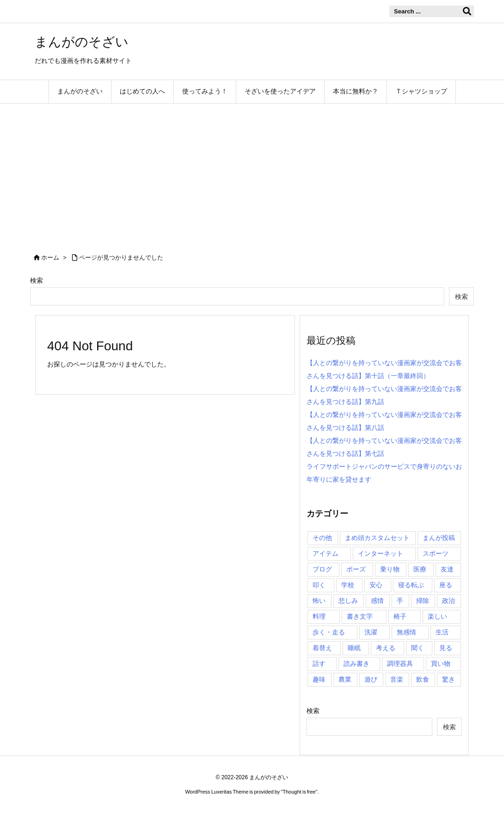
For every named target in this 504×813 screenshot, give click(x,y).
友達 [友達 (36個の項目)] (447, 569)
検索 (37, 280)
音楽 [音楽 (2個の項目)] (397, 679)
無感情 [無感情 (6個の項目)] (406, 632)
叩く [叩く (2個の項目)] (319, 585)
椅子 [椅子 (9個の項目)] (400, 616)
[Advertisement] (252, 173)
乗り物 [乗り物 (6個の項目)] (390, 569)
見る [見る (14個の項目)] (446, 648)
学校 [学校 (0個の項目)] (348, 585)
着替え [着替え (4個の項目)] (322, 648)
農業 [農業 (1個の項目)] (345, 679)
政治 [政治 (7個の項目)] (449, 601)
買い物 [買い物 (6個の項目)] (441, 664)
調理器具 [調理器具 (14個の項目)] (400, 664)
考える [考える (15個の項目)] (386, 648)
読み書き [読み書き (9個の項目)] (356, 664)
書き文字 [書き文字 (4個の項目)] (360, 616)
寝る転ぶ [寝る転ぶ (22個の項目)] (411, 585)
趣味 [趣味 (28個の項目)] (319, 679)
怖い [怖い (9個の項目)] (319, 601)
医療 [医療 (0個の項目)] (420, 569)
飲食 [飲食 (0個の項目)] (423, 679)
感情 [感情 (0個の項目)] (377, 601)
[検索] (467, 12)
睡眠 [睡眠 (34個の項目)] (354, 648)
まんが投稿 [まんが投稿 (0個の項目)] (439, 538)
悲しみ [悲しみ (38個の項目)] (348, 601)
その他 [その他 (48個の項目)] (322, 538)
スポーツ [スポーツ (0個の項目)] (436, 553)
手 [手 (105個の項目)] (400, 601)
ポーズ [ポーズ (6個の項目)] (356, 569)
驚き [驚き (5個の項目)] (449, 679)
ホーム (50, 258)
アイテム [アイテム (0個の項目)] (326, 553)
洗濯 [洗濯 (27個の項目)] (371, 632)
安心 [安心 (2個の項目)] (376, 585)
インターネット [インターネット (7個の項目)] (381, 553)
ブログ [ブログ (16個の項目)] (322, 569)
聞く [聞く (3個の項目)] (418, 648)
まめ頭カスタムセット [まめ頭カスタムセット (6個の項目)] (377, 538)
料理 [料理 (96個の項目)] (319, 616)
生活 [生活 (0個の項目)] (442, 632)
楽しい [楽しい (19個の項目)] (437, 616)
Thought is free (299, 792)
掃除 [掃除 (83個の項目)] (423, 601)
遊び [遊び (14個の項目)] (371, 679)
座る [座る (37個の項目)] (446, 585)
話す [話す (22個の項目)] (319, 664)
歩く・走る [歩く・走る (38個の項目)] (329, 632)
